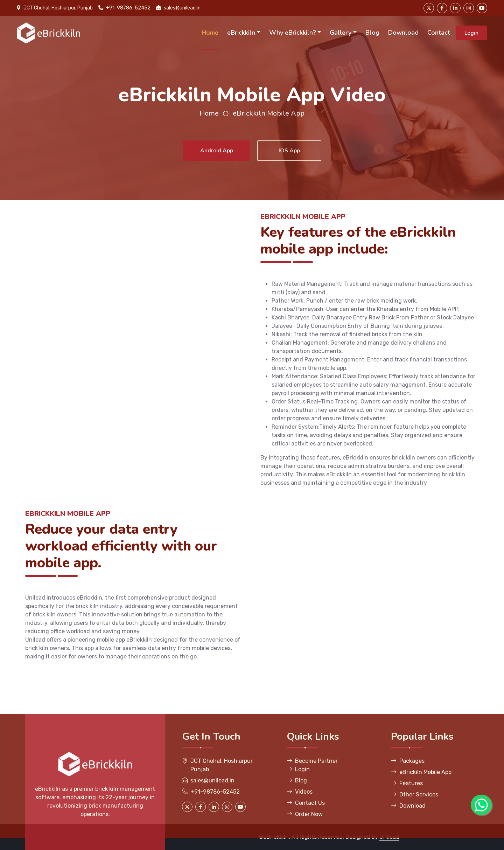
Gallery (341, 33)
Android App (217, 151)
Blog (372, 33)
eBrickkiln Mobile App (269, 113)
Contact (439, 33)
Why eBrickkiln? (293, 33)
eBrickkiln (241, 33)
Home (210, 33)
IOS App (289, 151)
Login (471, 33)
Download (403, 33)
